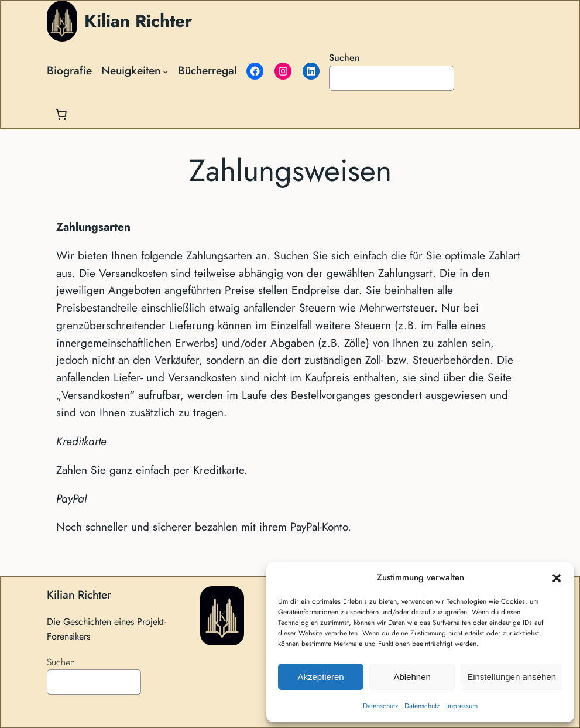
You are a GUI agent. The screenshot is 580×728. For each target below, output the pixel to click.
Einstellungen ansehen (512, 677)
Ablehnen (412, 677)
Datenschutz (381, 706)
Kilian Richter (138, 21)
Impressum (462, 706)
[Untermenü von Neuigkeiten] (166, 71)
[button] (557, 578)
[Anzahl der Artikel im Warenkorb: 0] (61, 114)
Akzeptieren (320, 677)
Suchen (344, 58)
